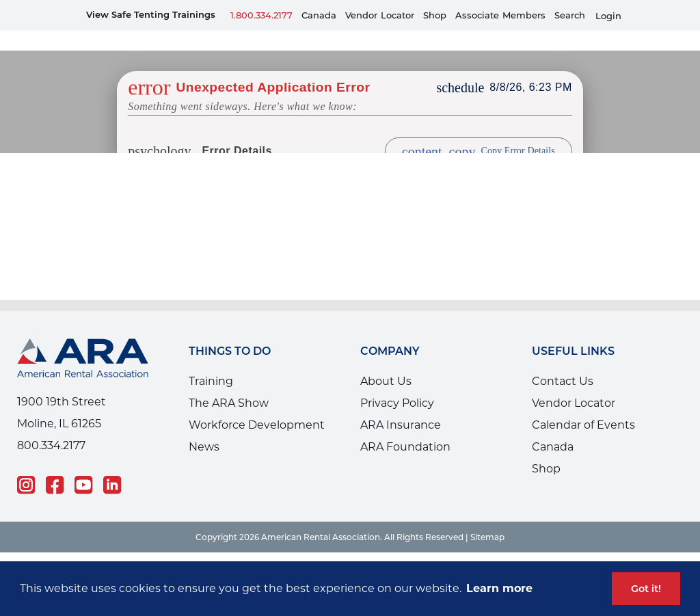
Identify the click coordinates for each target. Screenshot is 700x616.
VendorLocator (380, 15)
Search (570, 15)
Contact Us (563, 361)
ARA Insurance (401, 404)
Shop (435, 15)
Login (608, 16)
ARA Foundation (405, 426)
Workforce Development (257, 404)
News (204, 426)
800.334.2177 (51, 425)
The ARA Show (229, 383)
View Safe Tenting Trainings (151, 14)
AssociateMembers (500, 15)
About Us (386, 361)
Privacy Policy (397, 383)
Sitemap (487, 517)
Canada (319, 15)
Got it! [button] (646, 589)
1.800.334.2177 (261, 15)
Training (211, 361)
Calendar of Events (583, 404)
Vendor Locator (574, 383)
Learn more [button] (499, 588)
